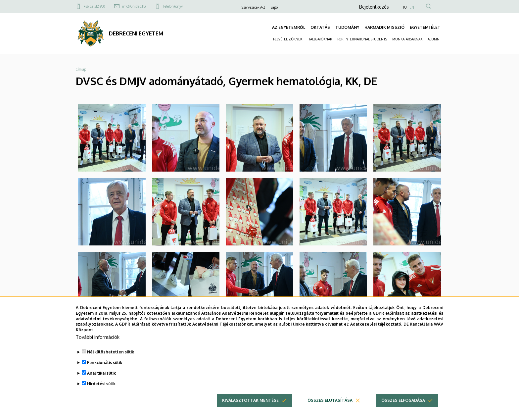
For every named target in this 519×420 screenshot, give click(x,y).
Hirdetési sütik (101, 384)
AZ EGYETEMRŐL (289, 27)
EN (412, 7)
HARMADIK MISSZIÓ (384, 27)
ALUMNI (434, 39)
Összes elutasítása (330, 401)
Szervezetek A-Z (254, 7)
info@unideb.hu (134, 6)
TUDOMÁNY (347, 27)
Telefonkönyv (173, 6)
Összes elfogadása (403, 401)
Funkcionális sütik (105, 363)
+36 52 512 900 (94, 6)
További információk (98, 337)
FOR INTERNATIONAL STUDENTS (362, 39)
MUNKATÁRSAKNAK (407, 39)
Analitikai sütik (101, 373)
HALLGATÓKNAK (320, 39)
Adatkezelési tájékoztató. (376, 324)
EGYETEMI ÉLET (425, 27)
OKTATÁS (320, 27)
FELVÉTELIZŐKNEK (288, 39)
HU (404, 7)
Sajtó (274, 7)
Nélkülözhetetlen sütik (111, 352)
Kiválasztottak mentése (250, 401)
